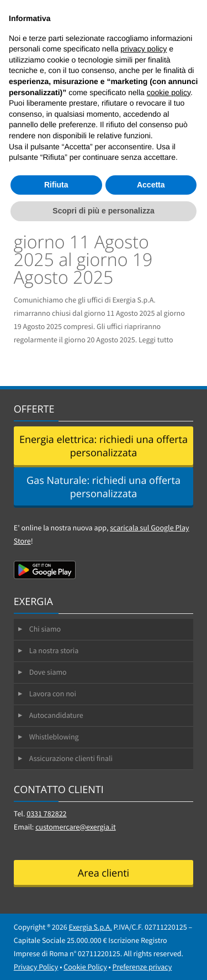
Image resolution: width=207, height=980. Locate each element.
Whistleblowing (54, 737)
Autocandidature (56, 715)
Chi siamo (45, 629)
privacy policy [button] (144, 49)
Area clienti (104, 873)
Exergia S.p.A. (91, 927)
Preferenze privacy (142, 967)
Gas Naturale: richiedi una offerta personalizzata (104, 487)
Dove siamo (48, 672)
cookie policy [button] (169, 92)
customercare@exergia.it (76, 827)
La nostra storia (54, 650)
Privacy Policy (36, 967)
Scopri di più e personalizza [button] (103, 211)
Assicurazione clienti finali (71, 758)
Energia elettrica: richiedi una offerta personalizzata (104, 446)
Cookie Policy (85, 967)
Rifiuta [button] (56, 185)
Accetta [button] (151, 185)
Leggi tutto (156, 340)
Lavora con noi (53, 694)
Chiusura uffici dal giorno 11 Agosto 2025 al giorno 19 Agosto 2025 (84, 251)
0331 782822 (46, 814)
